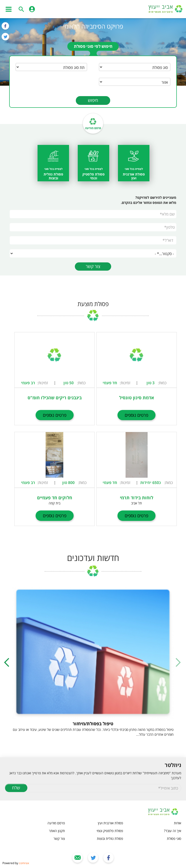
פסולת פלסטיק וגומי (110, 831)
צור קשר (93, 266)
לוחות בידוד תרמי (137, 498)
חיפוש (93, 100)
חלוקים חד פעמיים (55, 498)
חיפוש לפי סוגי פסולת (93, 46)
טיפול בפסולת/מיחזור (93, 724)
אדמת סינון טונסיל (137, 398)
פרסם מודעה (93, 128)
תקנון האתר (57, 831)
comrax (24, 863)
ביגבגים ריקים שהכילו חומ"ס (55, 398)
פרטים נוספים (136, 415)
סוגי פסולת (174, 839)
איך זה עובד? (173, 831)
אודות (178, 823)
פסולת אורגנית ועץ (110, 823)
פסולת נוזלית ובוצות (110, 839)
